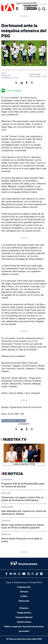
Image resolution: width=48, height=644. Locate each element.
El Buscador (24, 601)
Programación (24, 587)
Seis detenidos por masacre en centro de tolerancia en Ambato (24, 512)
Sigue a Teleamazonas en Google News (24, 582)
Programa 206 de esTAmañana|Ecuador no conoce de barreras (23, 485)
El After (24, 596)
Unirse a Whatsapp (12, 91)
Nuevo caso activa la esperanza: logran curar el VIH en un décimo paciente (23, 526)
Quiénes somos (24, 622)
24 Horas (24, 592)
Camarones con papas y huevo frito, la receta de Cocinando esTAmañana (22, 499)
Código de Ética (24, 613)
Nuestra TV (14, 439)
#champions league (14, 421)
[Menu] (19, 8)
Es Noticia (13, 474)
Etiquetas (24, 608)
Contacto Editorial (24, 617)
